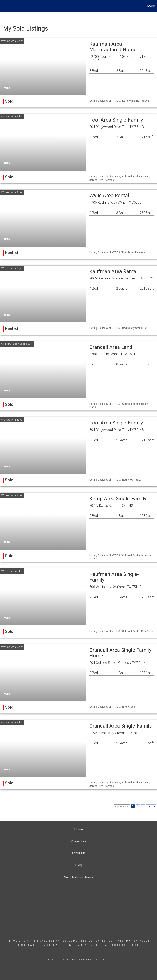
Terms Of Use (19, 941)
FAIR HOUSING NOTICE (121, 945)
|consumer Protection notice (87, 941)
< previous (122, 806)
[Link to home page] (5, 6)
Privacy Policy (47, 941)
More (151, 6)
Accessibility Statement (78, 945)
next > (151, 806)
